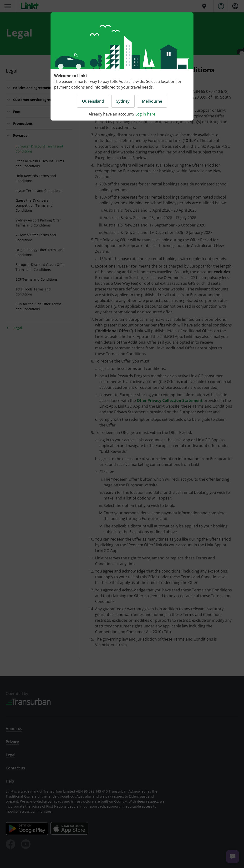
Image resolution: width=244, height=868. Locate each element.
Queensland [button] (93, 101)
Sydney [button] (123, 101)
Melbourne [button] (152, 101)
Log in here (145, 114)
